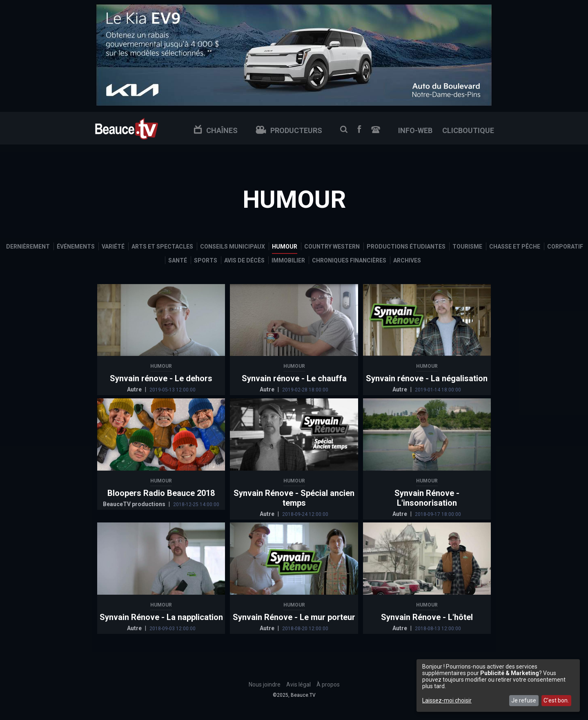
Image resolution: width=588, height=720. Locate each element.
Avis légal (298, 684)
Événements (76, 247)
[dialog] (498, 686)
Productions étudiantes (406, 247)
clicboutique (468, 130)
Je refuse (524, 700)
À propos (328, 684)
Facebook (359, 129)
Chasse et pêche (515, 247)
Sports (206, 260)
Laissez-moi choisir (447, 700)
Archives (407, 260)
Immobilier (288, 260)
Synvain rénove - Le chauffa (294, 378)
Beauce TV (127, 128)
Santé (178, 260)
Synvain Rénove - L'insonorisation (427, 498)
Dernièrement (28, 247)
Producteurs (289, 130)
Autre (135, 389)
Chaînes (216, 130)
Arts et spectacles (162, 247)
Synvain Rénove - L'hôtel (427, 617)
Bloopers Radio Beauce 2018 (161, 493)
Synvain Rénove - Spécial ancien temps (294, 498)
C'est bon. (556, 700)
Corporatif (565, 247)
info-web (415, 130)
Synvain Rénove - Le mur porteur (294, 617)
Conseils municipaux (233, 247)
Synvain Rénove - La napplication (161, 617)
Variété (113, 247)
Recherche (344, 129)
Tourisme (467, 247)
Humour (285, 247)
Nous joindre (376, 130)
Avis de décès (244, 260)
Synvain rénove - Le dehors (161, 378)
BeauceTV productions (135, 504)
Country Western (332, 247)
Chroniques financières (349, 260)
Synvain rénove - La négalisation (427, 378)
